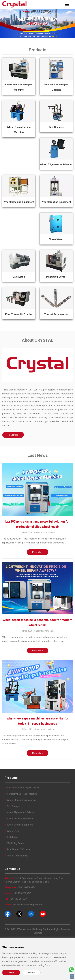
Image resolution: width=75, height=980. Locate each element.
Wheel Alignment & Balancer (56, 165)
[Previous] (6, 23)
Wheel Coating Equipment (56, 202)
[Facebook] (8, 914)
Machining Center (56, 277)
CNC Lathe (19, 277)
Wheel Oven (56, 239)
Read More (13, 435)
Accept (11, 973)
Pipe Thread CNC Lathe (19, 314)
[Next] (69, 23)
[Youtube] (43, 914)
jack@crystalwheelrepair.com (27, 905)
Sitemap (38, 933)
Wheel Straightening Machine (22, 800)
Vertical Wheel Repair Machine (22, 794)
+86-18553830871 (22, 893)
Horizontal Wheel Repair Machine (24, 788)
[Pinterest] (31, 914)
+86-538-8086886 (26, 887)
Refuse (32, 973)
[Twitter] (19, 914)
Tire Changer (56, 127)
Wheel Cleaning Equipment (19, 202)
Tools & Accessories (56, 314)
